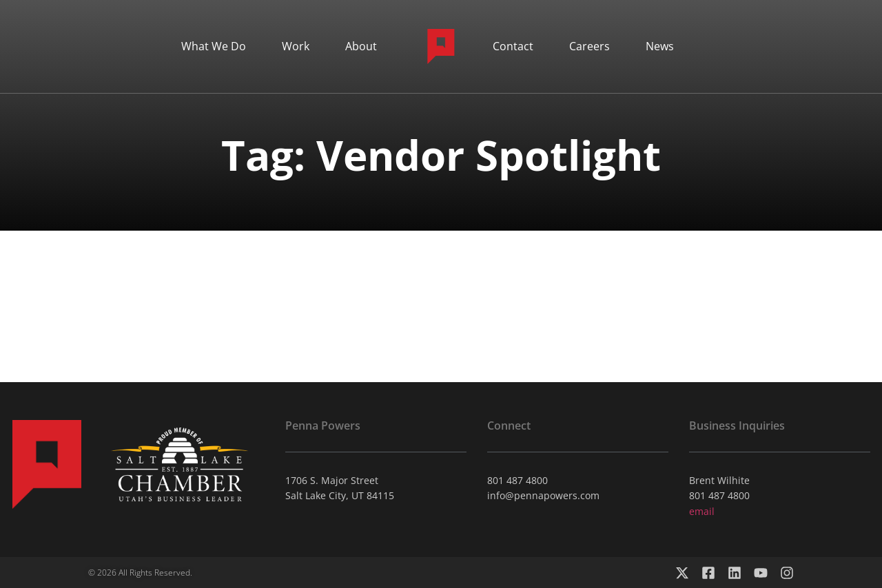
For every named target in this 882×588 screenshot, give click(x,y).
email (702, 511)
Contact (513, 46)
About (361, 46)
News (660, 46)
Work (296, 46)
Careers (589, 46)
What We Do (214, 46)
